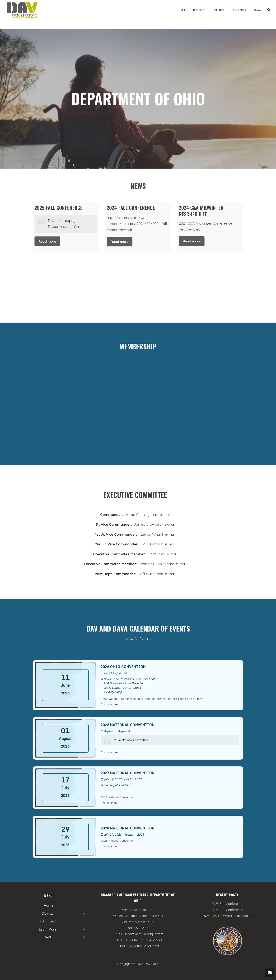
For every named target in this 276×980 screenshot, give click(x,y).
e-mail (165, 515)
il (177, 554)
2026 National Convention (128, 725)
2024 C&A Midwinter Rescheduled (227, 916)
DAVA (258, 10)
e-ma (171, 554)
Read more (47, 241)
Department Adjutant (143, 946)
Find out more (109, 704)
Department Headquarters (143, 934)
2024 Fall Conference (227, 910)
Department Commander (143, 940)
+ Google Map (113, 692)
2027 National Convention (128, 773)
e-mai (169, 534)
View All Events (138, 639)
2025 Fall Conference (227, 904)
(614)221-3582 (138, 928)
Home (182, 10)
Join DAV (219, 10)
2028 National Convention (128, 828)
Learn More (239, 10)
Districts (199, 10)
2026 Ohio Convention (123, 667)
